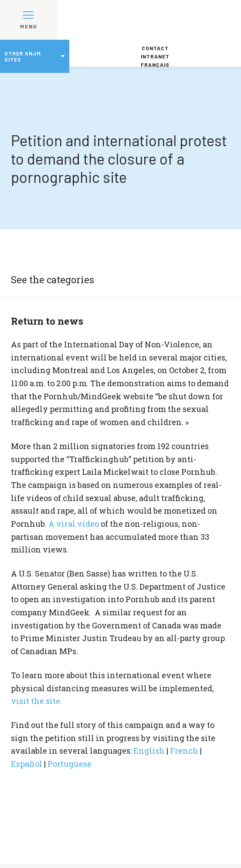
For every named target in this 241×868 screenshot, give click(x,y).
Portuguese (70, 764)
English (149, 751)
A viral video (74, 524)
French (184, 751)
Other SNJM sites (23, 56)
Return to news (47, 321)
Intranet (155, 56)
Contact (155, 48)
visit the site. (36, 701)
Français (155, 65)
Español (27, 764)
